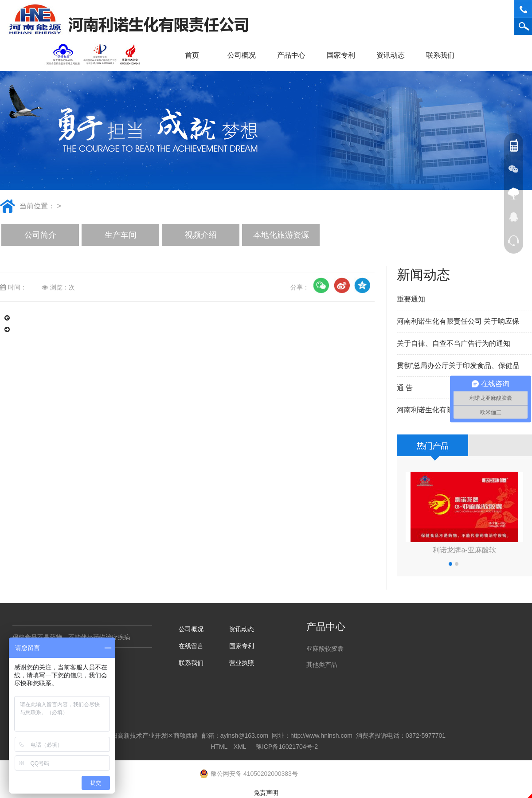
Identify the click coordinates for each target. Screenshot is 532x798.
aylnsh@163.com (244, 735)
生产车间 (121, 235)
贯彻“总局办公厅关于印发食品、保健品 (458, 366)
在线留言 (191, 646)
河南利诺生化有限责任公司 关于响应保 (458, 321)
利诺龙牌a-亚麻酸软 (464, 550)
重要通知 (411, 299)
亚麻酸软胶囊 (325, 649)
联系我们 (443, 55)
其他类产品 (322, 665)
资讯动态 (394, 55)
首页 (192, 55)
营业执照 (242, 663)
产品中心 (294, 55)
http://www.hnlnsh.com (321, 735)
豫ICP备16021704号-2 (287, 747)
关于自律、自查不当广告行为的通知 (454, 343)
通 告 (405, 388)
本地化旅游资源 (281, 235)
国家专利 (341, 55)
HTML (219, 747)
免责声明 (266, 793)
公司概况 (245, 55)
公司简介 (40, 235)
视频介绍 (201, 235)
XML (240, 747)
